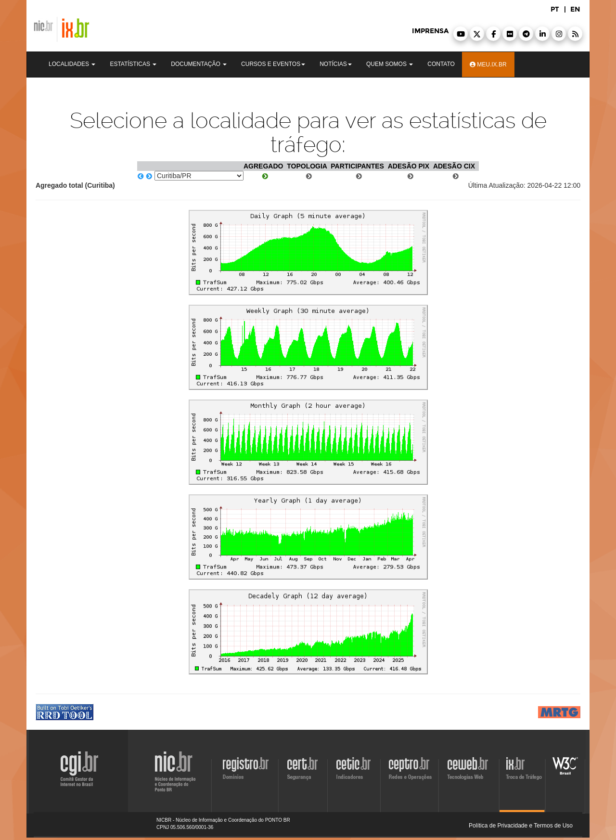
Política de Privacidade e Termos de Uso (521, 826)
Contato (441, 64)
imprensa (430, 31)
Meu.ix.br (488, 65)
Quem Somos (390, 64)
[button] (461, 34)
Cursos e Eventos (273, 64)
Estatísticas (133, 64)
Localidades (72, 64)
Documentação (199, 64)
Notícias (336, 64)
